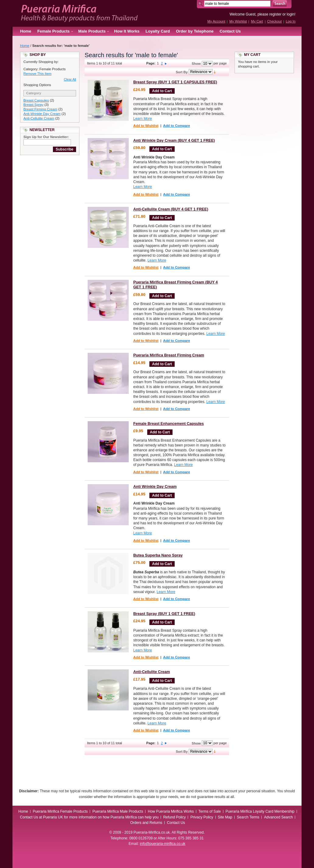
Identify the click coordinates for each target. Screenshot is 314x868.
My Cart (257, 21)
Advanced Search (279, 817)
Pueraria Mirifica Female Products (60, 811)
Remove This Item (37, 74)
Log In (291, 21)
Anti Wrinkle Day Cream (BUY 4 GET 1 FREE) (174, 141)
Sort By (182, 72)
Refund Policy (174, 817)
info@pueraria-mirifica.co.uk (163, 844)
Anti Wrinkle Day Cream (155, 487)
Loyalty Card (158, 31)
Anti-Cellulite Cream (39, 118)
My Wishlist (238, 21)
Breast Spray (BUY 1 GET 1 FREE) (164, 614)
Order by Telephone (195, 31)
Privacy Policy (202, 817)
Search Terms (248, 817)
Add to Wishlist (146, 126)
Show (196, 64)
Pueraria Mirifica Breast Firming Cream (169, 355)
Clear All (70, 79)
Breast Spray (33, 105)
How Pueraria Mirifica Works (171, 811)
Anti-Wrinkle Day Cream (42, 114)
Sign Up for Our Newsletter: (46, 137)
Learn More (143, 119)
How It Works (127, 31)
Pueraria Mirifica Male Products (118, 811)
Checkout (274, 21)
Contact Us (230, 31)
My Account (216, 21)
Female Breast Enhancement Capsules (169, 424)
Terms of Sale (209, 811)
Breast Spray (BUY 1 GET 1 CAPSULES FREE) (175, 82)
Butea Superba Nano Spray (158, 555)
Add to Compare (177, 126)
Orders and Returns (146, 823)
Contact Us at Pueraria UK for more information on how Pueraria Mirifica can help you (89, 817)
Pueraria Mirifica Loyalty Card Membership (260, 811)
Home (26, 31)
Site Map (225, 817)
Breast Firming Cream (40, 109)
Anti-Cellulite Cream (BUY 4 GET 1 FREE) (171, 209)
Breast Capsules (36, 100)
